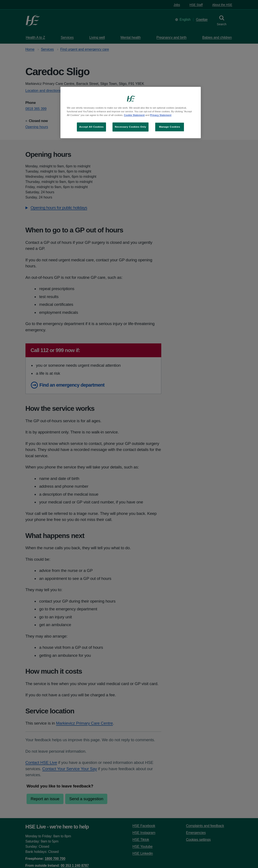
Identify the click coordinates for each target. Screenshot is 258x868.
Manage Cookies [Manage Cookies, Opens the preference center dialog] (170, 127)
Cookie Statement (134, 115)
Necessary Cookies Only (131, 127)
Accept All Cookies (91, 127)
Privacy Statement (161, 115)
